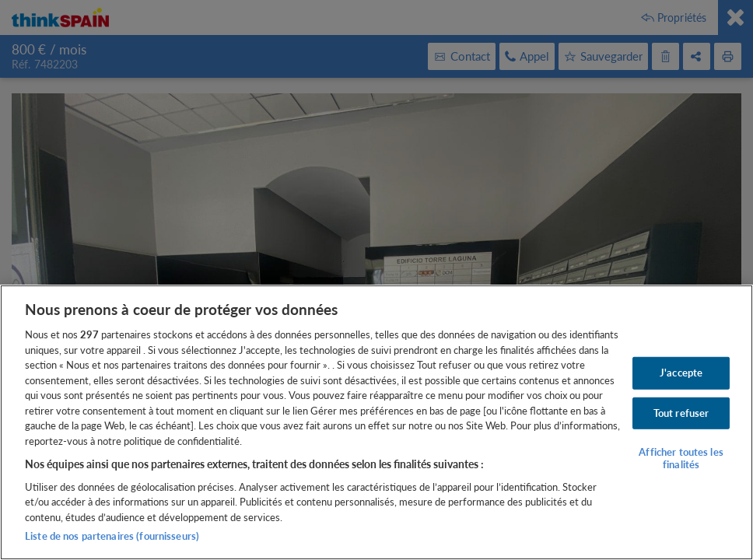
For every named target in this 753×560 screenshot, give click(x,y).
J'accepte (681, 373)
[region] (376, 422)
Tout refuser (681, 412)
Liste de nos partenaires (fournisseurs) (112, 536)
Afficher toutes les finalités (681, 458)
